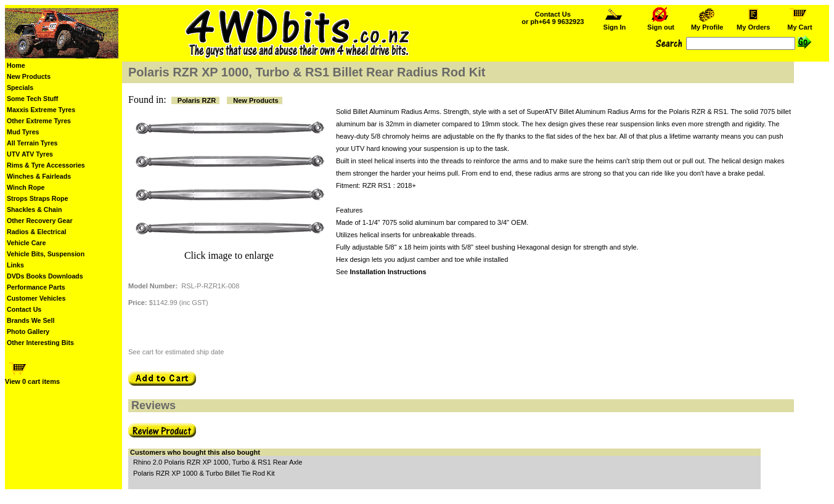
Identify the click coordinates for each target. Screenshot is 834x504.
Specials (20, 87)
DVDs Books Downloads (45, 276)
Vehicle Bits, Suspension (46, 254)
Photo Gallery (28, 331)
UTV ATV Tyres (30, 154)
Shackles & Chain (34, 209)
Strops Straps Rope (37, 198)
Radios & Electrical (37, 232)
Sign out (661, 24)
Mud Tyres (23, 132)
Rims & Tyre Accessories (46, 165)
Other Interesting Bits (40, 343)
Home (16, 65)
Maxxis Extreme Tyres (41, 110)
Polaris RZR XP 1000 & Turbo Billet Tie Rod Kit (204, 473)
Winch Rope (26, 187)
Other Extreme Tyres (39, 121)
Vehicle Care (26, 243)
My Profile (707, 24)
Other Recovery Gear (40, 221)
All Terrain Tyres (32, 143)
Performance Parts (36, 287)
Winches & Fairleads (39, 176)
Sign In (615, 24)
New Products (29, 76)
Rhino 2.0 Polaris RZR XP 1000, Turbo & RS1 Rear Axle (218, 462)
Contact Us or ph (553, 18)
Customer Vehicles (36, 298)
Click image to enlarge (229, 255)
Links (15, 265)
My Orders (754, 24)
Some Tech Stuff (32, 99)
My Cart (799, 24)
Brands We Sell (31, 320)
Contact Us (24, 309)
